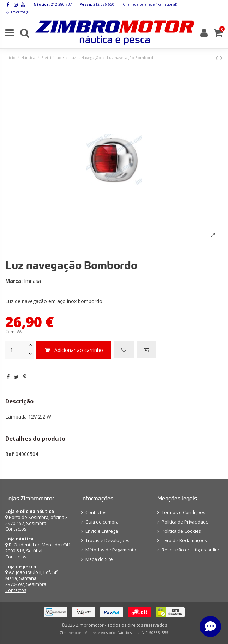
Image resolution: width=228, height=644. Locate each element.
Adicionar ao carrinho (74, 350)
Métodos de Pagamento (111, 550)
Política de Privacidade (185, 522)
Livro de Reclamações (184, 541)
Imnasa (32, 281)
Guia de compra (102, 522)
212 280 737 (61, 4)
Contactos (16, 529)
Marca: (14, 281)
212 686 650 (103, 4)
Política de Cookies (181, 531)
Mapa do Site (99, 559)
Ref (10, 454)
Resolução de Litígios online (191, 550)
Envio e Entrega (102, 531)
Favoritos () (18, 12)
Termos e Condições (184, 512)
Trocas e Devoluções (107, 541)
